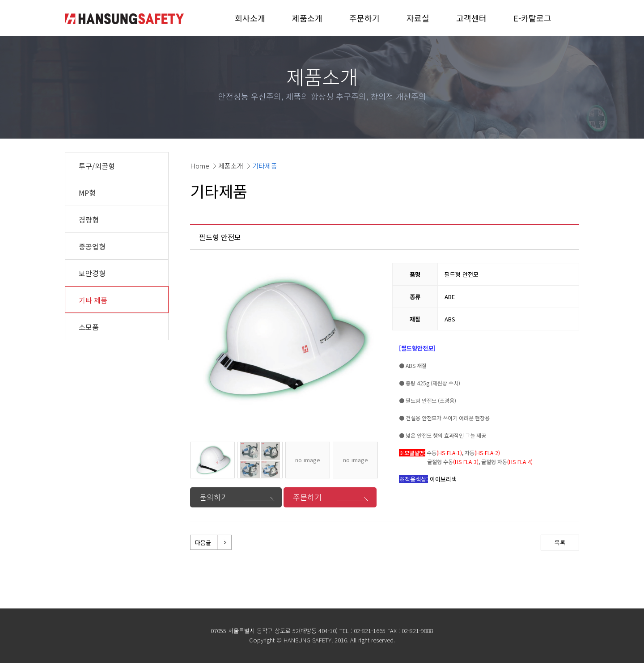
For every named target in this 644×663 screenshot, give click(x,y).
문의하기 (214, 497)
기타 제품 (93, 300)
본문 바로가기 (0, 0)
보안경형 (92, 273)
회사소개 (250, 18)
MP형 (87, 193)
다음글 (203, 543)
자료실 (418, 18)
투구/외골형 (97, 166)
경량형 (89, 220)
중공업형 (92, 246)
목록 (560, 543)
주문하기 (364, 18)
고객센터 (471, 18)
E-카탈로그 (532, 18)
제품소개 (307, 18)
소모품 (89, 327)
